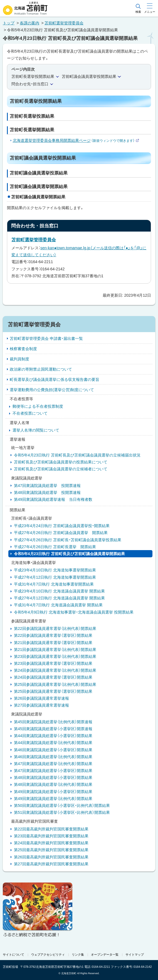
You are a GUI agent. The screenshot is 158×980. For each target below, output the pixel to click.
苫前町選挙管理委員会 (64, 23)
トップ (9, 23)
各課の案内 (29, 23)
